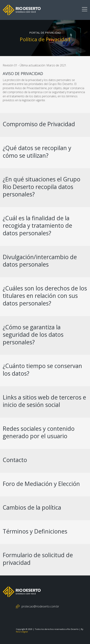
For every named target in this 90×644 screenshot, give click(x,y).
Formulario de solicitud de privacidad (38, 559)
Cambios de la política (32, 507)
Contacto (15, 460)
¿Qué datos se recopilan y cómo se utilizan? (37, 152)
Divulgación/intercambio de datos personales (40, 261)
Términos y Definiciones (35, 531)
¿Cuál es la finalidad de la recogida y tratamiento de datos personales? (37, 226)
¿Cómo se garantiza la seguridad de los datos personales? (33, 335)
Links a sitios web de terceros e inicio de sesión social (44, 401)
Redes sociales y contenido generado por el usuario (39, 432)
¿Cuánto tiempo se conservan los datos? (42, 370)
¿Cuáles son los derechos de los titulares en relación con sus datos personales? (45, 296)
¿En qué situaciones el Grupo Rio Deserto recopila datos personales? (41, 187)
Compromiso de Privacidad (39, 124)
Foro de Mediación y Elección (41, 484)
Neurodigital (22, 632)
